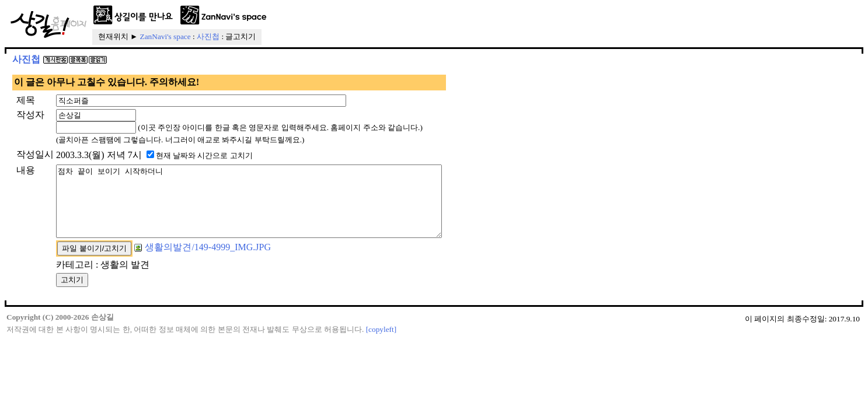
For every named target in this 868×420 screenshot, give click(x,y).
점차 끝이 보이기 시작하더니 (272, 208)
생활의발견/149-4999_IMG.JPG (203, 261)
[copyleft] (381, 343)
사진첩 (208, 36)
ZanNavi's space (165, 36)
